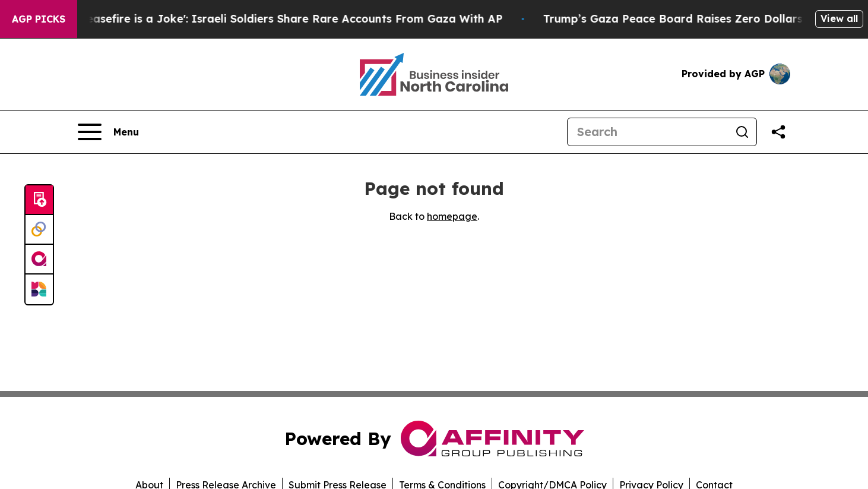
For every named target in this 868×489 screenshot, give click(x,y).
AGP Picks (39, 19)
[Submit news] (39, 200)
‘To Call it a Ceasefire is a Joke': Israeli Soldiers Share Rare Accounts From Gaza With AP (267, 19)
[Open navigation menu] (108, 132)
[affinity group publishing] (39, 260)
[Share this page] (778, 132)
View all (839, 18)
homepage (452, 216)
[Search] (648, 132)
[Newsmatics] (39, 289)
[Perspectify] (39, 230)
